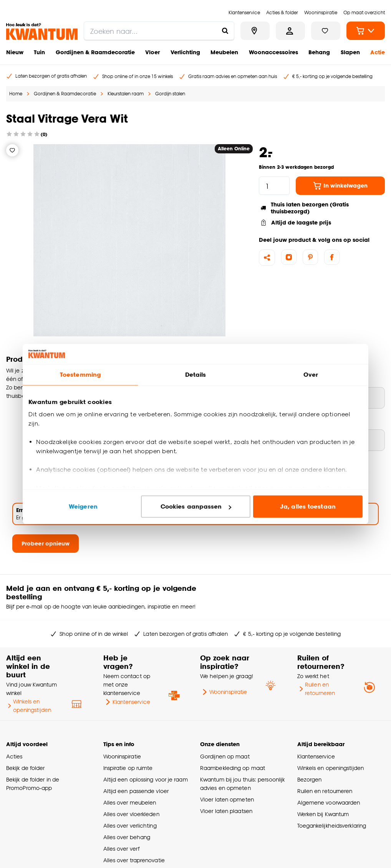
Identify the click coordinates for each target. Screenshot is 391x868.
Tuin (39, 52)
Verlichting (185, 52)
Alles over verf (121, 849)
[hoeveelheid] (274, 186)
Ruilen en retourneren (316, 689)
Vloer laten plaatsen (226, 811)
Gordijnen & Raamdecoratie (95, 52)
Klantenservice (127, 702)
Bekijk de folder (26, 768)
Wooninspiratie (224, 692)
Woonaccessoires (273, 52)
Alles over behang (127, 837)
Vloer (152, 52)
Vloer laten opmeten (227, 799)
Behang (319, 52)
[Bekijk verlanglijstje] (326, 31)
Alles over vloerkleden (131, 814)
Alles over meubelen (130, 802)
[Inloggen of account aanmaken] (290, 31)
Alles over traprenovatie (134, 860)
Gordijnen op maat (225, 756)
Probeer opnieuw (46, 543)
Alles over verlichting (130, 826)
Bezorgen (310, 779)
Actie (378, 52)
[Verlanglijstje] (12, 150)
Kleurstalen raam (126, 94)
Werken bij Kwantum (323, 814)
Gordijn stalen (170, 94)
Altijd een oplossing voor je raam (146, 779)
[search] (159, 31)
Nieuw (15, 52)
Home (16, 94)
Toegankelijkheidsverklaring (332, 826)
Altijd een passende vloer (136, 791)
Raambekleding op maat (233, 768)
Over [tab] (311, 375)
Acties (14, 756)
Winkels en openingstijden (29, 706)
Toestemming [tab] (80, 375)
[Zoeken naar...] (225, 31)
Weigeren (83, 506)
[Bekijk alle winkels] (255, 31)
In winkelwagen (340, 186)
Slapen (350, 52)
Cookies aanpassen (196, 506)
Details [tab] (196, 375)
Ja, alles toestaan (308, 506)
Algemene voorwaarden (329, 802)
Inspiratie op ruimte (128, 768)
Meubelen (224, 52)
